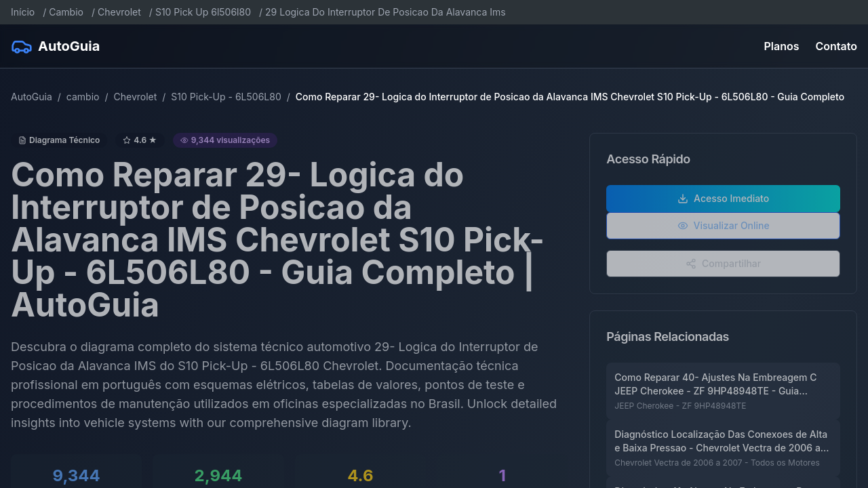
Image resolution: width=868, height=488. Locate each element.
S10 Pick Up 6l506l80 (203, 12)
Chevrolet (119, 12)
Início (23, 12)
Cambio (66, 12)
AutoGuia (32, 97)
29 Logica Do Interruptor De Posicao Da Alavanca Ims (386, 12)
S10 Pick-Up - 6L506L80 (226, 97)
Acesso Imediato (723, 204)
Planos (782, 46)
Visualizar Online (724, 231)
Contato (836, 46)
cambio (83, 97)
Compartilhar (723, 269)
